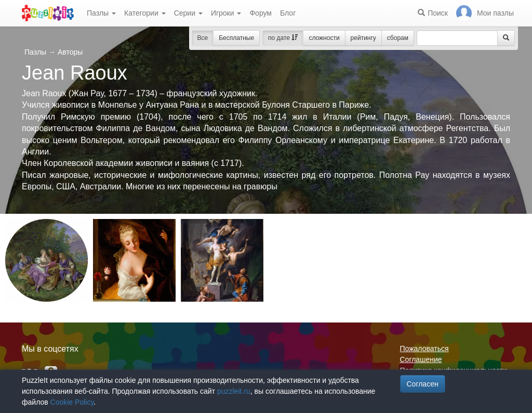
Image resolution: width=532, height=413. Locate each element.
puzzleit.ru (234, 391)
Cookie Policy (72, 402)
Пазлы (101, 13)
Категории (145, 13)
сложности (324, 38)
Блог (288, 13)
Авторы (70, 52)
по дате (283, 38)
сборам (398, 38)
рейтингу (363, 38)
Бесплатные (236, 38)
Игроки (226, 13)
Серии (188, 13)
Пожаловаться (424, 349)
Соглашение (421, 359)
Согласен (423, 384)
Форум (261, 13)
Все (203, 38)
